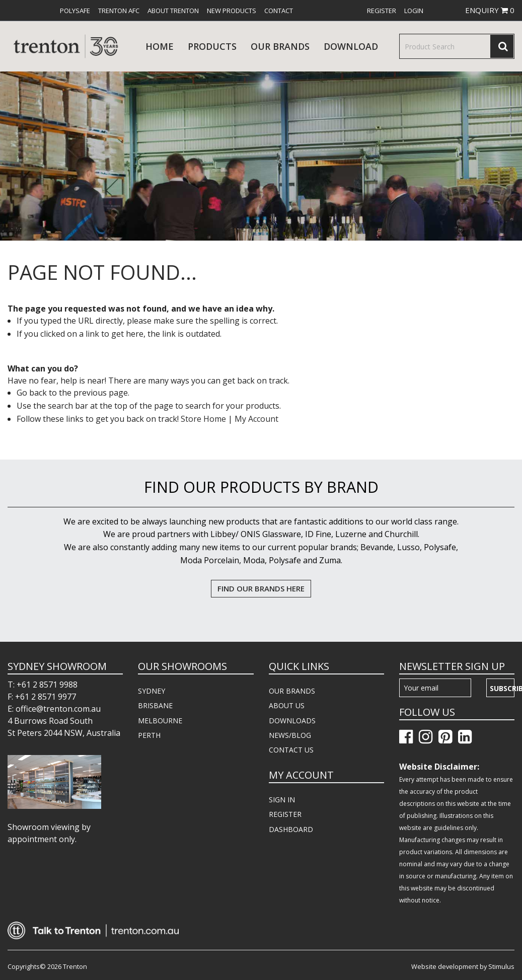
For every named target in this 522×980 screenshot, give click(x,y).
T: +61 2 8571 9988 (43, 685)
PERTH (149, 735)
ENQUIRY (490, 10)
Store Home (203, 419)
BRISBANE (155, 705)
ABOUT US (287, 705)
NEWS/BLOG (290, 735)
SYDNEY (152, 691)
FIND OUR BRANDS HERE (261, 588)
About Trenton (173, 11)
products (212, 46)
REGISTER (285, 814)
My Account (256, 419)
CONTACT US (291, 750)
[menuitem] (75, 11)
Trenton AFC (119, 11)
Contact (279, 11)
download (351, 46)
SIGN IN (282, 800)
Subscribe (502, 688)
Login (414, 11)
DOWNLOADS (292, 721)
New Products (232, 11)
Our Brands (280, 46)
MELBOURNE (160, 721)
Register (382, 11)
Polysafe (75, 11)
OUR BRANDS (292, 691)
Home (160, 46)
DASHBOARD (291, 829)
